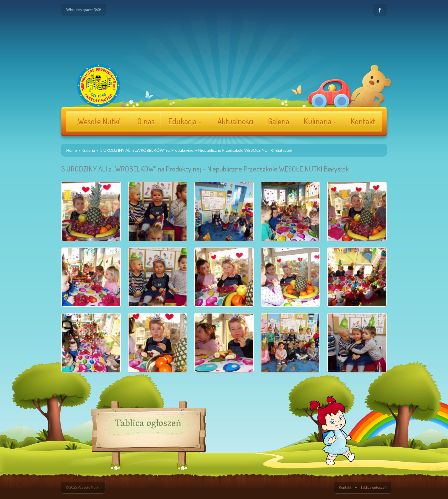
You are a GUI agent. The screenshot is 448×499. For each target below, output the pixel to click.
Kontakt (363, 121)
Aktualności (235, 121)
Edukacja (185, 121)
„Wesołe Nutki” (99, 121)
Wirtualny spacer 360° (84, 10)
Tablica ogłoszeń (373, 487)
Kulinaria (320, 121)
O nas (146, 121)
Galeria (279, 121)
